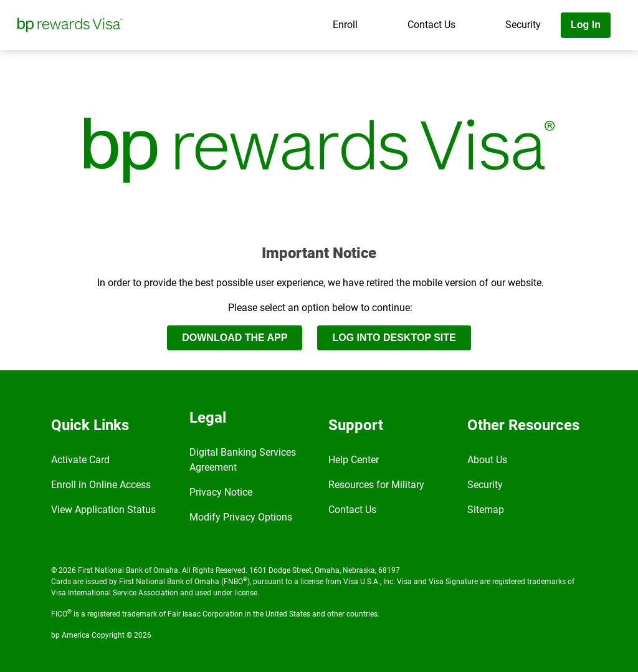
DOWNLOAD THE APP (235, 338)
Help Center (354, 460)
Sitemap (486, 510)
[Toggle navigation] (624, 60)
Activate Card (80, 460)
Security (523, 25)
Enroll (345, 25)
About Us (487, 460)
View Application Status (103, 510)
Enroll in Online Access (101, 485)
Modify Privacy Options (241, 517)
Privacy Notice (221, 492)
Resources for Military (376, 485)
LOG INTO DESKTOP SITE (394, 338)
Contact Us (431, 25)
